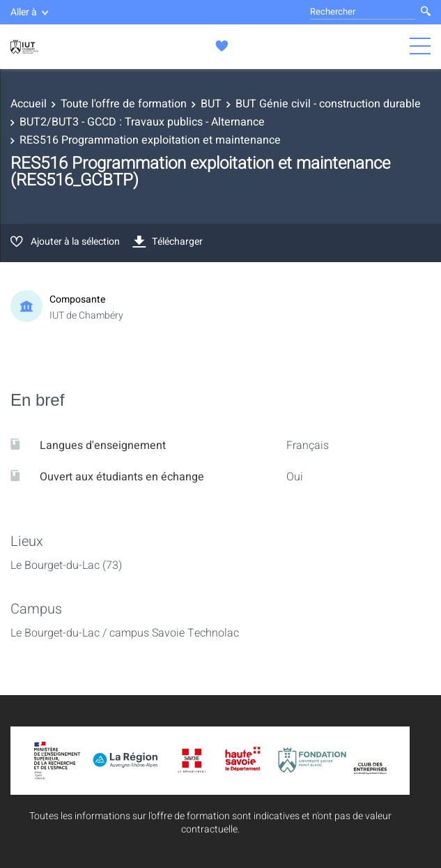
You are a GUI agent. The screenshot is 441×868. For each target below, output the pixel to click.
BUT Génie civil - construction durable (328, 104)
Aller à (29, 12)
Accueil (29, 104)
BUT (211, 104)
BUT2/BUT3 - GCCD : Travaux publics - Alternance (142, 122)
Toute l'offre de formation (124, 104)
